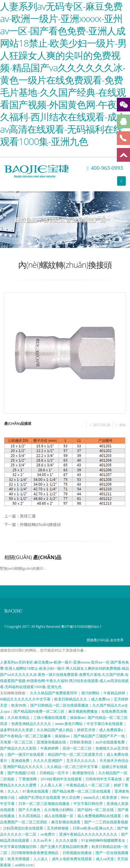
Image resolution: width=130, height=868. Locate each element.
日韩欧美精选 (81, 742)
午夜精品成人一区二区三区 (88, 785)
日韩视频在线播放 (77, 853)
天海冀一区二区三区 (17, 742)
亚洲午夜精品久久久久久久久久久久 (89, 834)
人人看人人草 (52, 785)
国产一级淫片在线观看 (26, 754)
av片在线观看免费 (111, 742)
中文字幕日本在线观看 (105, 724)
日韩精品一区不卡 (54, 773)
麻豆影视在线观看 (66, 822)
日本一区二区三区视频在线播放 (44, 803)
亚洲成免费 (21, 760)
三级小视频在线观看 (50, 717)
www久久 (91, 797)
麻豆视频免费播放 (83, 711)
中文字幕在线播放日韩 (19, 846)
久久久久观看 (67, 840)
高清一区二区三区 (77, 748)
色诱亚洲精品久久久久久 (32, 724)
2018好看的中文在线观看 (62, 779)
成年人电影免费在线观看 (72, 859)
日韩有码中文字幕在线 (104, 779)
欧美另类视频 (19, 859)
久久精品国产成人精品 (55, 730)
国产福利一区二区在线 (96, 810)
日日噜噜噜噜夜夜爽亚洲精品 (35, 853)
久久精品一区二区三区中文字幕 (73, 767)
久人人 (13, 791)
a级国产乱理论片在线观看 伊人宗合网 (50, 797)
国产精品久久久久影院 (19, 748)
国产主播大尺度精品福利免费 (64, 846)
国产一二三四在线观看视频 (106, 822)
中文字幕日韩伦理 (88, 803)
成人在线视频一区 (59, 816)
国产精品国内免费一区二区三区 (39, 711)
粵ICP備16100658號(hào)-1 (81, 626)
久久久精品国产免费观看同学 (54, 693)
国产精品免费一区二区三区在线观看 (82, 791)
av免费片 (48, 834)
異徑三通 (28, 516)
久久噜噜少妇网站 (59, 810)
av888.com (24, 865)
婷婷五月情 (87, 730)
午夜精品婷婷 (115, 693)
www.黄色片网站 (69, 724)
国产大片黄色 (30, 810)
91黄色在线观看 (36, 791)
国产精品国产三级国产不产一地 (100, 736)
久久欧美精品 (19, 717)
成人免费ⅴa (101, 699)
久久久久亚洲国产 (48, 760)
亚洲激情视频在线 (52, 742)
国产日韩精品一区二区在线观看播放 (60, 705)
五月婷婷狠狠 (58, 828)
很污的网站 (91, 693)
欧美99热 (19, 705)
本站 (122, 425)
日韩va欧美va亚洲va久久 (93, 828)
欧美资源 (110, 797)
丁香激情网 (28, 779)
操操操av (77, 717)
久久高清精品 (30, 816)
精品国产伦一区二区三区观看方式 (76, 754)
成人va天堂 (105, 859)
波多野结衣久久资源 (17, 730)
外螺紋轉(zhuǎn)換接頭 (40, 524)
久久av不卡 (43, 840)
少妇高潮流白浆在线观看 (24, 828)
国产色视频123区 (22, 773)
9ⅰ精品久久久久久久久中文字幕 (26, 699)
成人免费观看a (112, 730)
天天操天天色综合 (114, 760)
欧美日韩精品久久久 (71, 699)
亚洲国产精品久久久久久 (24, 767)
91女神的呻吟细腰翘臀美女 (104, 840)
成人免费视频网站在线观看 (100, 816)
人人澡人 (41, 859)
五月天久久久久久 (81, 760)
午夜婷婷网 (50, 748)
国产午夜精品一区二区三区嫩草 (26, 736)
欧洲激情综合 (84, 773)
